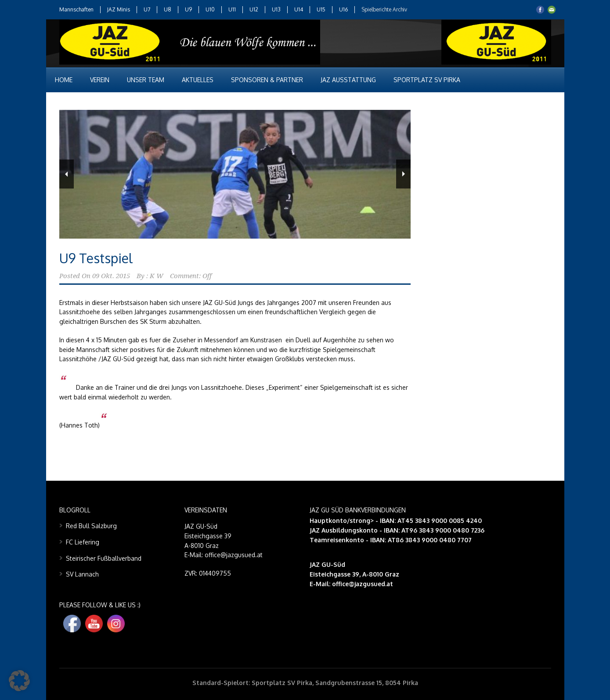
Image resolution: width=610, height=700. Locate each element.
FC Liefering (83, 542)
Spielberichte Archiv (384, 9)
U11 (232, 9)
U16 (343, 9)
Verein (100, 80)
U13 (276, 9)
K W (157, 276)
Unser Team (146, 80)
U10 (210, 9)
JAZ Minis (119, 9)
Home (64, 80)
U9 (188, 9)
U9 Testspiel (96, 258)
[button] (19, 681)
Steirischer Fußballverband (104, 558)
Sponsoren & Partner (267, 80)
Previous (67, 174)
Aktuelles (198, 80)
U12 (254, 9)
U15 (321, 9)
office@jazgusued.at (363, 584)
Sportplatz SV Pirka (427, 80)
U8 (168, 9)
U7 (147, 9)
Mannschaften (76, 9)
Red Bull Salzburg (91, 526)
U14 (299, 9)
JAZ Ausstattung (348, 80)
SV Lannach (82, 574)
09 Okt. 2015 (111, 276)
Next (403, 174)
